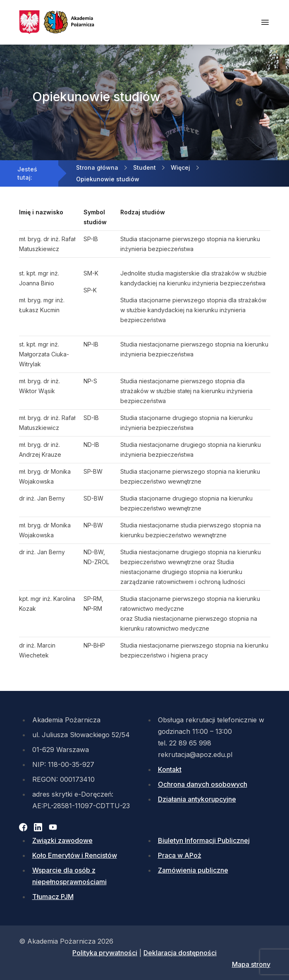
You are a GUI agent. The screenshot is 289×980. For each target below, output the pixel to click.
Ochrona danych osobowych (203, 784)
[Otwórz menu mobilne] (265, 22)
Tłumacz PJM (53, 897)
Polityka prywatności (105, 953)
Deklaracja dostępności (180, 953)
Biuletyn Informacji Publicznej (204, 840)
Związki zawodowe (62, 840)
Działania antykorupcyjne (197, 799)
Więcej (180, 167)
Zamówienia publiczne (193, 870)
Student (144, 167)
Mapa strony (251, 964)
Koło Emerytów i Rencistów (75, 855)
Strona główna (97, 167)
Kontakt (170, 769)
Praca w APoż (180, 855)
